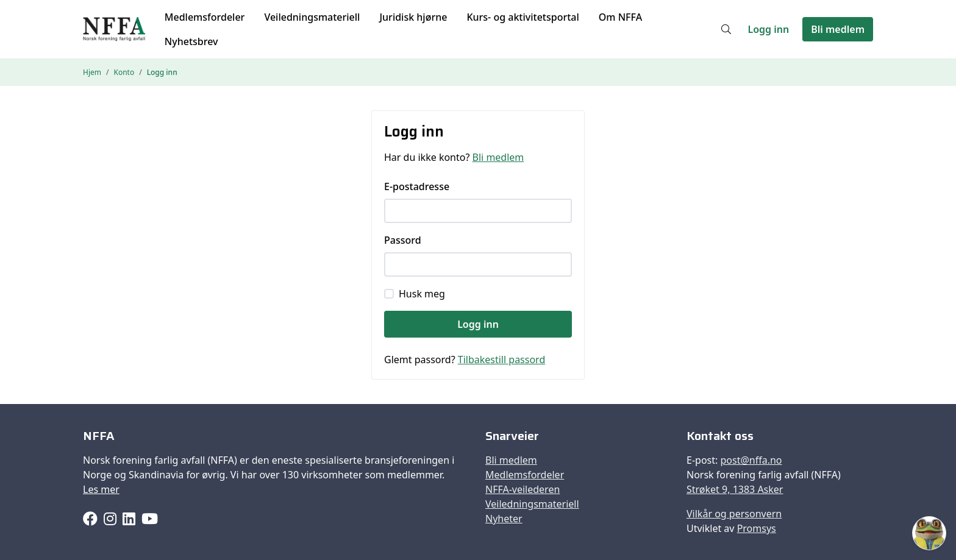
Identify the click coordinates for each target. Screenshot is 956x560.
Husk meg (422, 294)
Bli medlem (838, 29)
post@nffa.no (751, 460)
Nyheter (504, 519)
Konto (124, 72)
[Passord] (478, 264)
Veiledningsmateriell (312, 17)
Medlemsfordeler (205, 17)
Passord (403, 240)
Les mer (101, 489)
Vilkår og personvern (734, 514)
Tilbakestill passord (501, 360)
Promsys (757, 528)
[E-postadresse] (478, 211)
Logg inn (769, 29)
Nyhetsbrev (191, 41)
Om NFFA (620, 17)
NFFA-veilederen (523, 489)
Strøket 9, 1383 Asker (735, 489)
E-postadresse (417, 186)
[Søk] (726, 29)
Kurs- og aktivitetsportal (523, 17)
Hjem (92, 72)
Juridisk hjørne (413, 17)
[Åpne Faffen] (929, 533)
